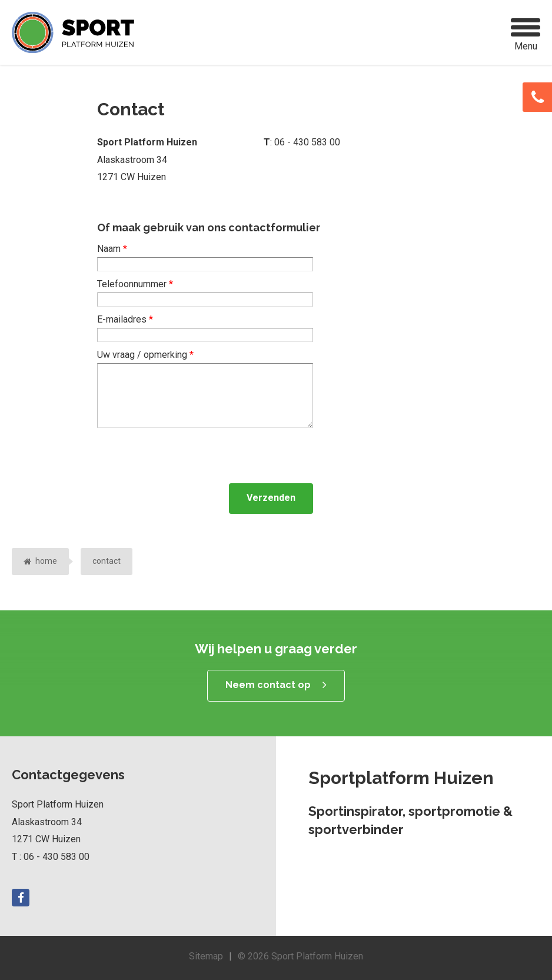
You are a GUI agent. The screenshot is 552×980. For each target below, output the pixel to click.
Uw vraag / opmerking (145, 355)
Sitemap (206, 956)
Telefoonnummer (135, 284)
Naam (112, 249)
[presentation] (187, 456)
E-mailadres (125, 319)
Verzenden (271, 498)
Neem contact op (268, 685)
